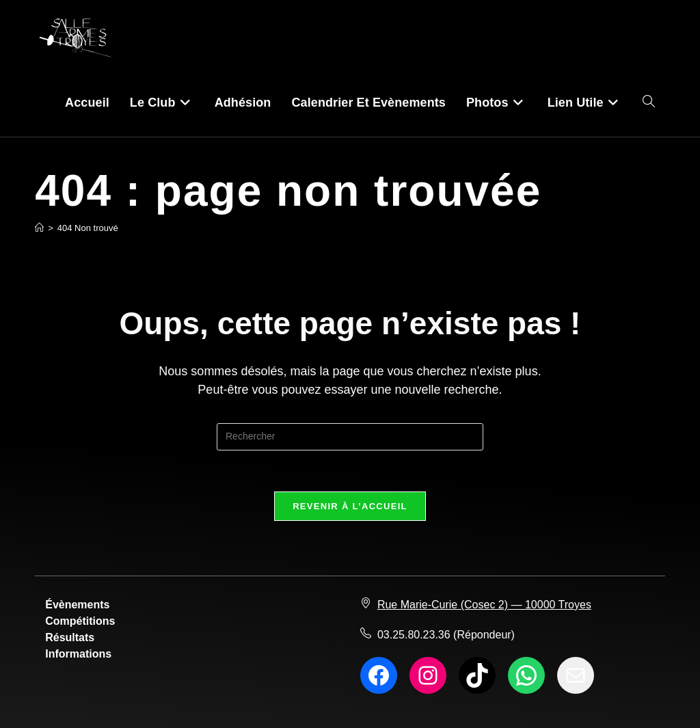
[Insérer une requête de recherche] (350, 437)
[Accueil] (39, 228)
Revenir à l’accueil (350, 506)
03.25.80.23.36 (414, 635)
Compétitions (80, 621)
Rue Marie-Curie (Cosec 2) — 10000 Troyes (484, 605)
